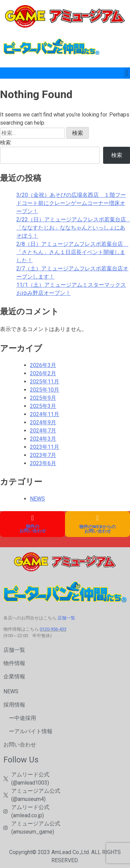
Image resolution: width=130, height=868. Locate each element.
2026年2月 (43, 373)
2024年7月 (43, 431)
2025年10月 (45, 390)
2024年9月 (43, 422)
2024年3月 (43, 439)
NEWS (37, 499)
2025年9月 (43, 398)
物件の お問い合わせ (33, 528)
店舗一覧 (66, 618)
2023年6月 (43, 463)
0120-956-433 (53, 629)
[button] (127, 73)
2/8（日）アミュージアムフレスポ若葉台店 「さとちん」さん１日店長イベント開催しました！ (72, 252)
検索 (5, 143)
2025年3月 (43, 406)
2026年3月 (43, 365)
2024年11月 (45, 414)
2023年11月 (45, 447)
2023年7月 (43, 455)
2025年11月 (45, 382)
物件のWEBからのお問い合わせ (98, 529)
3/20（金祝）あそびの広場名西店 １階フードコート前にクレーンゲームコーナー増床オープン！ (71, 203)
